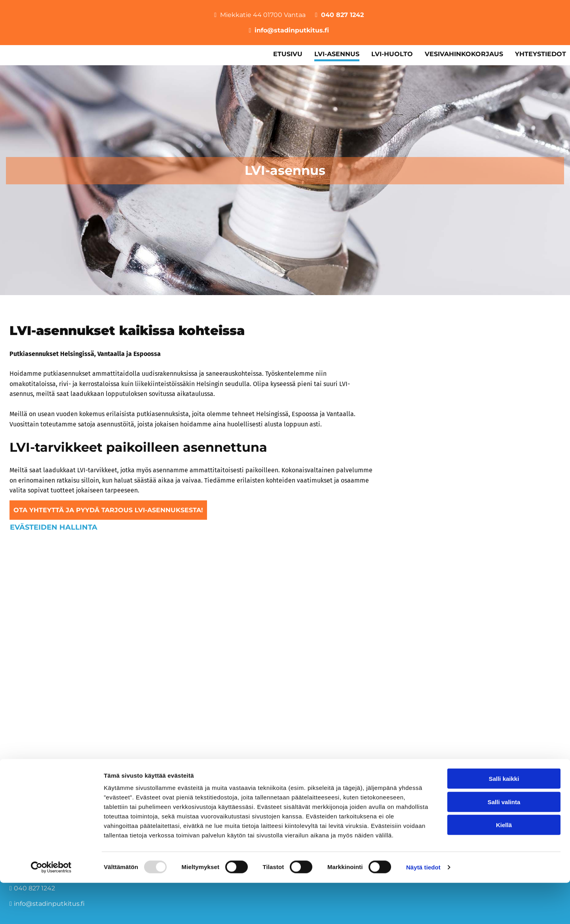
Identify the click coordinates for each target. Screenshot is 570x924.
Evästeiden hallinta (54, 527)
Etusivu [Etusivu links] (288, 54)
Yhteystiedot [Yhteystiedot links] (541, 54)
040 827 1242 (342, 15)
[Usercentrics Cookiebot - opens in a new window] (51, 909)
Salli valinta (504, 843)
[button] (108, 510)
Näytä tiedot (423, 908)
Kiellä (504, 866)
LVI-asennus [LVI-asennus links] (337, 54)
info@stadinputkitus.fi (292, 30)
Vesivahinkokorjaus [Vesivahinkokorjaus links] (464, 54)
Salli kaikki (504, 820)
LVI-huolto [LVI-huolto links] (392, 54)
